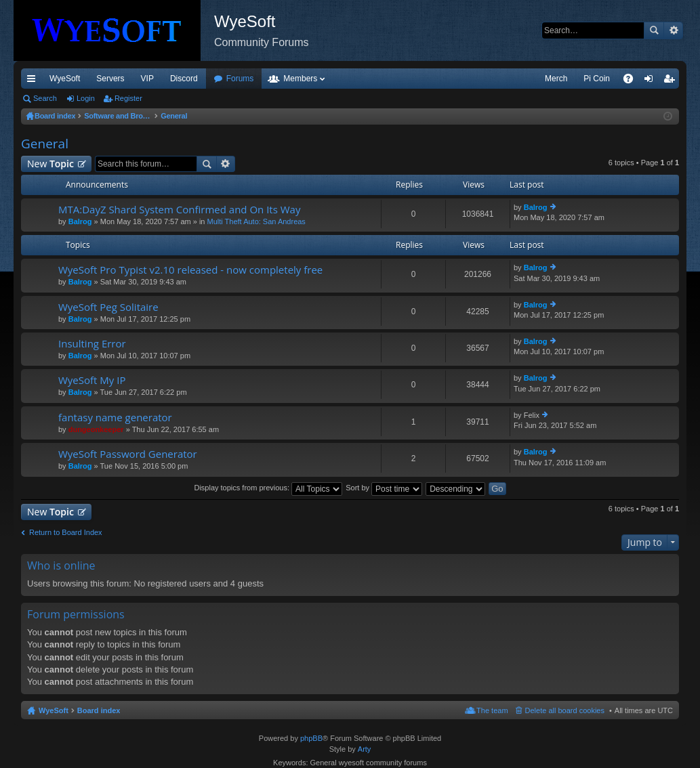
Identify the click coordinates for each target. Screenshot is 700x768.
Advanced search (673, 30)
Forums (240, 79)
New (50, 164)
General (45, 144)
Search (654, 30)
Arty (365, 749)
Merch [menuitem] (556, 79)
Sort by (384, 488)
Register (128, 98)
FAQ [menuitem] (633, 81)
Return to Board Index (66, 532)
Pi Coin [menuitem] (597, 79)
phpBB (311, 738)
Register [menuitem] (672, 81)
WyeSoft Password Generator (128, 454)
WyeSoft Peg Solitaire (108, 307)
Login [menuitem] (652, 81)
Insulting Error (92, 344)
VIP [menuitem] (147, 79)
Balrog (80, 221)
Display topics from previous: (268, 488)
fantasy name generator (115, 418)
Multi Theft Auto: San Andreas (256, 221)
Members (300, 79)
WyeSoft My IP (92, 380)
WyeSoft (65, 79)
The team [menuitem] (492, 710)
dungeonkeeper (96, 429)
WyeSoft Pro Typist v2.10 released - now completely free (190, 270)
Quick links (34, 81)
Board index (99, 710)
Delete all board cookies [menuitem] (565, 710)
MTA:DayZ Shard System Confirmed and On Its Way (179, 210)
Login (86, 98)
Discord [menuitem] (184, 79)
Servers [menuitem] (110, 79)
